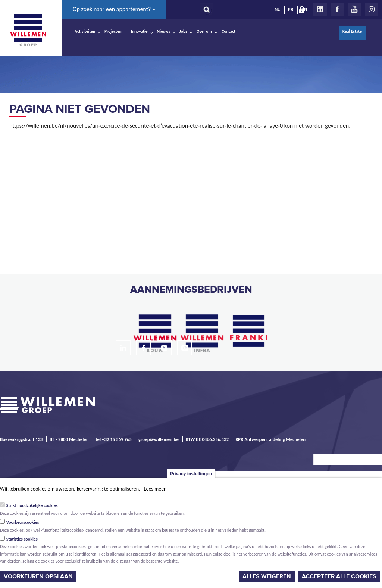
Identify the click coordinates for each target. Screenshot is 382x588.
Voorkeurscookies (23, 522)
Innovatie (139, 31)
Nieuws (164, 31)
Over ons (205, 31)
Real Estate (352, 31)
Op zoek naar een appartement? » (114, 9)
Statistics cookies (22, 539)
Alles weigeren (267, 576)
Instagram (372, 9)
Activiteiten (85, 31)
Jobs (183, 31)
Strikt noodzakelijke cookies (32, 505)
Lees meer (155, 489)
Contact (228, 31)
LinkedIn (320, 9)
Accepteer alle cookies (339, 576)
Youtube (354, 9)
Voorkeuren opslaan (38, 576)
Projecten (113, 31)
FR (291, 9)
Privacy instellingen (191, 474)
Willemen (28, 30)
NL (277, 9)
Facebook (337, 9)
